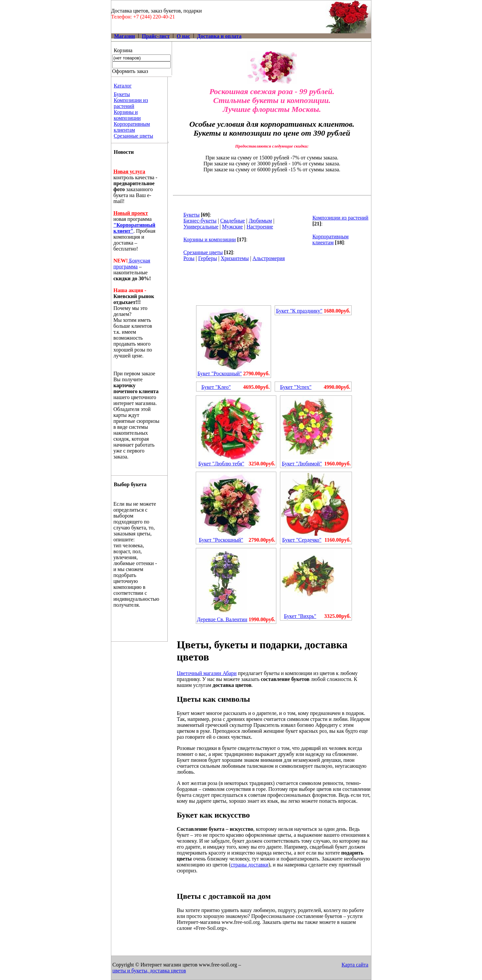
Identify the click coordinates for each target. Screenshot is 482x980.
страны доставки (249, 865)
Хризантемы (235, 258)
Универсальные (201, 227)
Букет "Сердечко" (302, 540)
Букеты (122, 94)
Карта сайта (355, 965)
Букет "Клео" (216, 387)
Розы (189, 258)
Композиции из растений (131, 103)
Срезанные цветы (134, 136)
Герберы (207, 258)
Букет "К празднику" (299, 311)
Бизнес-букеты (200, 221)
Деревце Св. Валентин (222, 619)
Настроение (260, 227)
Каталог (123, 86)
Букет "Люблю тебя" (221, 464)
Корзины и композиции (127, 115)
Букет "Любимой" (302, 464)
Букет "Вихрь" (300, 616)
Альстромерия (269, 258)
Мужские (233, 227)
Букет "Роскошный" (220, 373)
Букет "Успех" (296, 387)
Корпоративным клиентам (132, 127)
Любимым (260, 221)
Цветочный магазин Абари (207, 673)
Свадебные (233, 221)
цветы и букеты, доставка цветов (149, 971)
